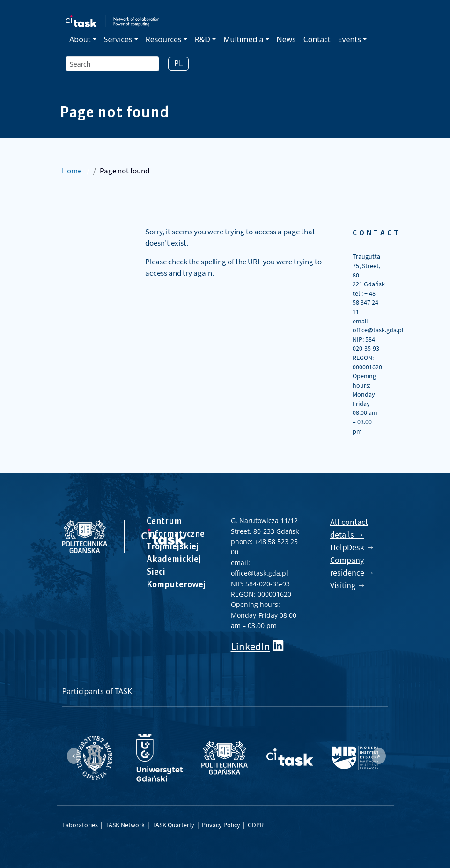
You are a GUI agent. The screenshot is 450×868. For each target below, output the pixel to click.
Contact (317, 39)
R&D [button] (203, 39)
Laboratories (80, 825)
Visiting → (348, 585)
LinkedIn (251, 646)
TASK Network (125, 825)
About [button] (80, 39)
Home (72, 171)
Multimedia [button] (243, 39)
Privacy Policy (221, 825)
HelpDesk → (352, 547)
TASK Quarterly (173, 825)
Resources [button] (164, 39)
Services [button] (118, 39)
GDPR (256, 825)
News (286, 39)
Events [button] (350, 39)
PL (178, 63)
